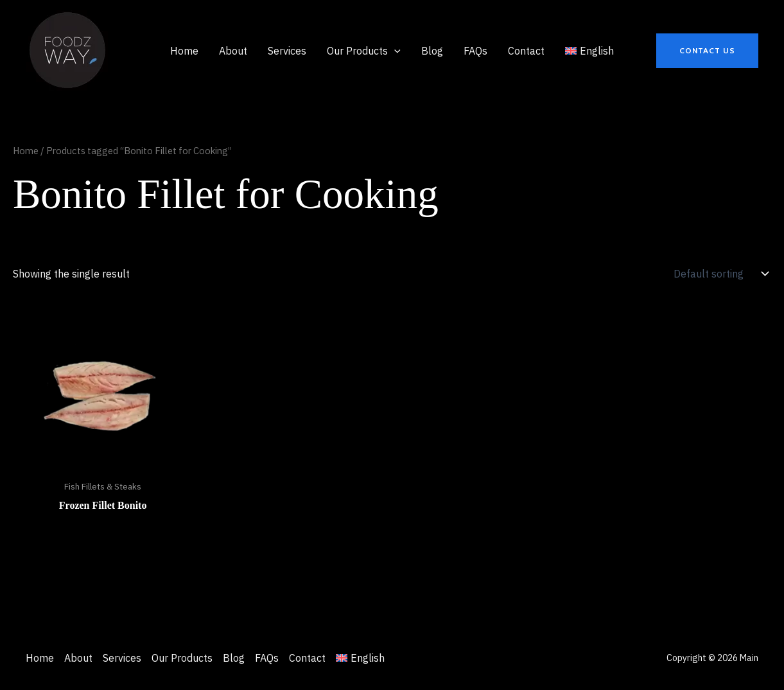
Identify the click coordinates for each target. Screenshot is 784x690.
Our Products (182, 658)
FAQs (267, 658)
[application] (394, 51)
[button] (707, 51)
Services (122, 658)
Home (26, 151)
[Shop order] (720, 274)
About (78, 658)
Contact (307, 658)
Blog (234, 658)
